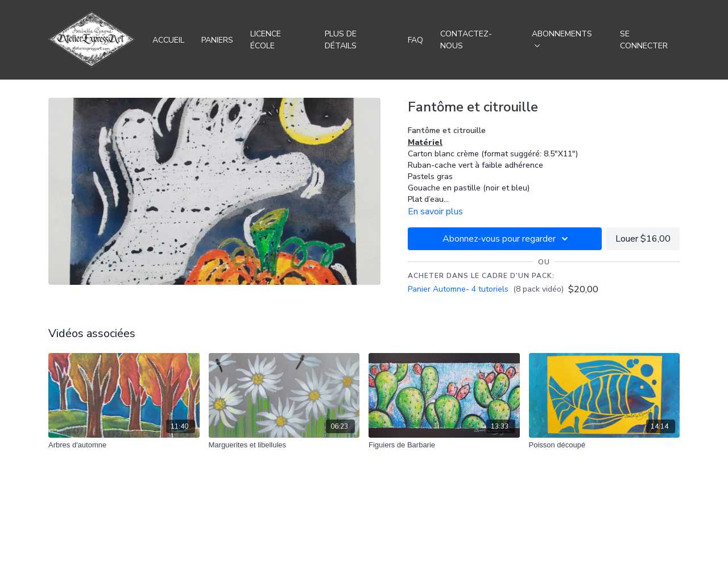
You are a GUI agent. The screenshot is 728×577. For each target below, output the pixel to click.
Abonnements (562, 38)
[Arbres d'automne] (124, 445)
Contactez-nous (466, 40)
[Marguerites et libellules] (284, 445)
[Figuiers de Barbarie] (444, 445)
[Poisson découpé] (605, 445)
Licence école (266, 40)
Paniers (217, 40)
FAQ (415, 40)
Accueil (168, 40)
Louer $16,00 (643, 239)
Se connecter (644, 40)
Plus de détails (341, 40)
